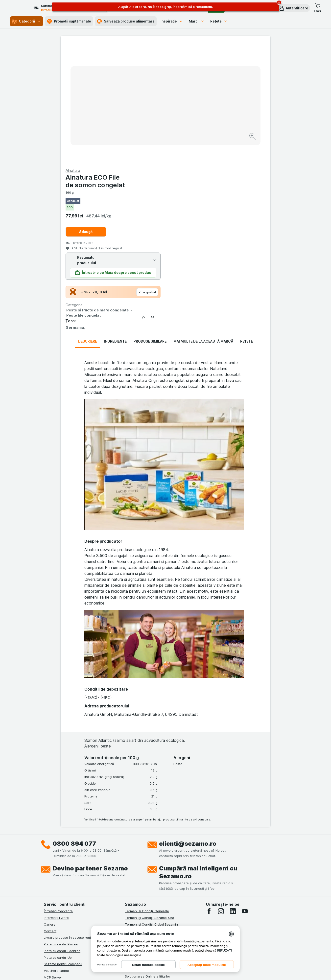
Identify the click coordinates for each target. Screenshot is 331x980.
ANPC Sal (132, 851)
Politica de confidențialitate (146, 831)
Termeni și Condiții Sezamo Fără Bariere (156, 824)
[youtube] (245, 792)
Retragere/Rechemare (142, 864)
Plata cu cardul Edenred (62, 832)
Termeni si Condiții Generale (147, 792)
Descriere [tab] (88, 222)
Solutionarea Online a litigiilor (148, 857)
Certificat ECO (136, 870)
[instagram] (221, 792)
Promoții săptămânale (69, 21)
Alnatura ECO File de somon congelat (200, 62)
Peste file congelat (188, 196)
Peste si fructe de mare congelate (202, 191)
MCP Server (53, 858)
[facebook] (209, 792)
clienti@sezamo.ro (188, 725)
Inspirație (172, 21)
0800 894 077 (74, 725)
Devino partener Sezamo (90, 749)
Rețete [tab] (247, 222)
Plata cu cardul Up (58, 839)
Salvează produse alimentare (126, 21)
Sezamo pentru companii (63, 845)
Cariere (50, 805)
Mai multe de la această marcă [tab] (203, 222)
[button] (294, 8)
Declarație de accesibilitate (146, 877)
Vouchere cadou (56, 852)
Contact (50, 812)
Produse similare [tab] (150, 222)
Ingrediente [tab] (115, 222)
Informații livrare (56, 799)
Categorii (26, 21)
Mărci (197, 21)
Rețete (219, 21)
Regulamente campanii (142, 838)
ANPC (129, 844)
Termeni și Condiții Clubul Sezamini (152, 805)
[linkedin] (233, 792)
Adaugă (191, 113)
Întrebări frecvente (58, 792)
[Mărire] (148, 121)
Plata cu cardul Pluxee (61, 825)
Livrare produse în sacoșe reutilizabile (73, 818)
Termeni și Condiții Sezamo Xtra (150, 799)
